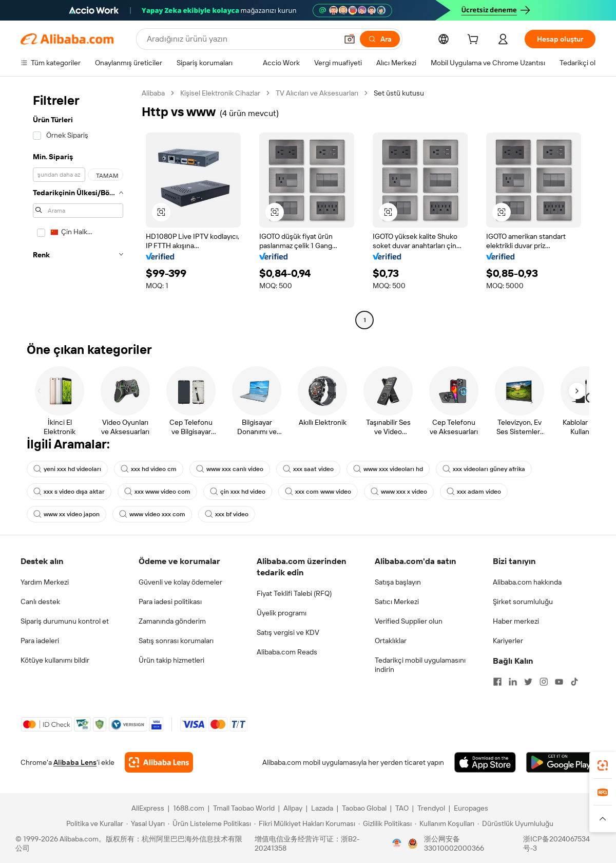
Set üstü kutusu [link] (399, 93)
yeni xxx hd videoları (67, 469)
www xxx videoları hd (388, 469)
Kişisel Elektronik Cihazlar (220, 93)
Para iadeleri (40, 641)
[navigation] (78, 208)
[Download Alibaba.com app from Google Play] (561, 762)
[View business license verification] (397, 843)
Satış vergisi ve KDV (288, 632)
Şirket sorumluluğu (523, 602)
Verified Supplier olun (409, 621)
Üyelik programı (282, 613)
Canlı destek (40, 602)
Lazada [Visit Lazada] (322, 808)
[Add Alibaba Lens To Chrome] (159, 762)
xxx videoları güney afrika (484, 469)
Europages (471, 808)
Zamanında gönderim (172, 621)
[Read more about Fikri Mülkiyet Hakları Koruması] (305, 823)
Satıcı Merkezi (397, 602)
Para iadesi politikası (170, 602)
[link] (603, 765)
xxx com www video (318, 492)
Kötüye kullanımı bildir (55, 660)
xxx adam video (474, 492)
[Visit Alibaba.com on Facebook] (497, 682)
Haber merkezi (516, 621)
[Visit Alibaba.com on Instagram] (544, 682)
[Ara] (380, 39)
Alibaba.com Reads (287, 652)
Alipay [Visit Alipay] (293, 808)
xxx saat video (308, 469)
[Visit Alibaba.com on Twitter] (528, 682)
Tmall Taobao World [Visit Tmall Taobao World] (244, 808)
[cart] (475, 41)
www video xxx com (152, 514)
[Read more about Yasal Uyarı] (146, 823)
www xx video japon (66, 514)
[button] (350, 39)
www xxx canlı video (230, 469)
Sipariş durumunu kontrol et (65, 621)
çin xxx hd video (238, 492)
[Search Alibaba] (241, 39)
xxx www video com (157, 492)
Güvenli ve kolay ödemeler (180, 582)
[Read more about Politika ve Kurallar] (93, 823)
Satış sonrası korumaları (176, 641)
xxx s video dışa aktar (69, 492)
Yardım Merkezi (45, 582)
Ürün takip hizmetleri (171, 660)
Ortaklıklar (391, 641)
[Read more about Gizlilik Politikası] (385, 823)
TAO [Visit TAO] (402, 808)
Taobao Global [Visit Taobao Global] (364, 808)
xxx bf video (227, 514)
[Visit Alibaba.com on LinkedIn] (513, 682)
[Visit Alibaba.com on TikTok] (574, 682)
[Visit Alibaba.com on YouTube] (559, 682)
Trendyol (431, 808)
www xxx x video (399, 492)
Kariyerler (508, 641)
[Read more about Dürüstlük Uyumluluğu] (515, 823)
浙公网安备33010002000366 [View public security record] (454, 843)
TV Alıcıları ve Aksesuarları (317, 93)
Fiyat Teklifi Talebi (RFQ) (294, 593)
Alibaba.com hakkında (527, 582)
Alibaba (153, 93)
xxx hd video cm (149, 469)
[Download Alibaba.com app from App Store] (485, 762)
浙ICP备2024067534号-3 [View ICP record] (556, 843)
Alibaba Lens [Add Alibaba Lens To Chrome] (75, 762)
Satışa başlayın (398, 582)
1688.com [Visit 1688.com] (189, 808)
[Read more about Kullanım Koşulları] (445, 823)
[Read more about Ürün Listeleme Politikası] (209, 823)
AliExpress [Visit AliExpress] (148, 808)
